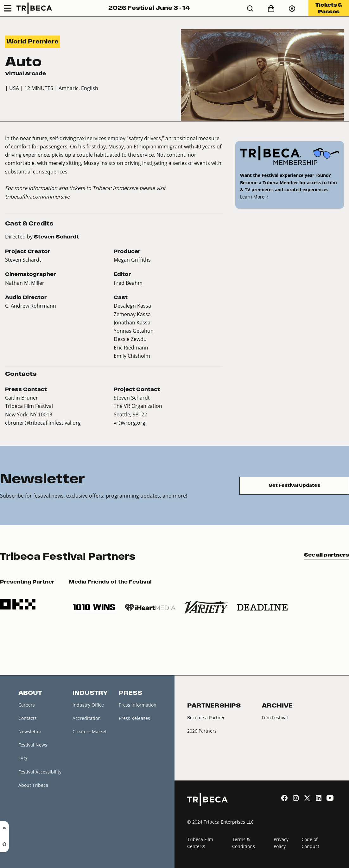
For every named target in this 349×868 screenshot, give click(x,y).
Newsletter (30, 731)
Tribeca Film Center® (200, 843)
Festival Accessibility (40, 772)
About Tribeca (33, 785)
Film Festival (275, 718)
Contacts (28, 718)
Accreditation (87, 718)
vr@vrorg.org (130, 423)
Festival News (33, 745)
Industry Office (88, 705)
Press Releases (134, 718)
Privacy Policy (281, 843)
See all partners (327, 555)
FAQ (23, 758)
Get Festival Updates (294, 485)
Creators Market (90, 731)
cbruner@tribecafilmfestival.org (43, 423)
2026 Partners (202, 731)
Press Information (138, 705)
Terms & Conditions (244, 843)
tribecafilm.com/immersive (37, 196)
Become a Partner (206, 718)
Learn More (255, 197)
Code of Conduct (310, 843)
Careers (27, 705)
